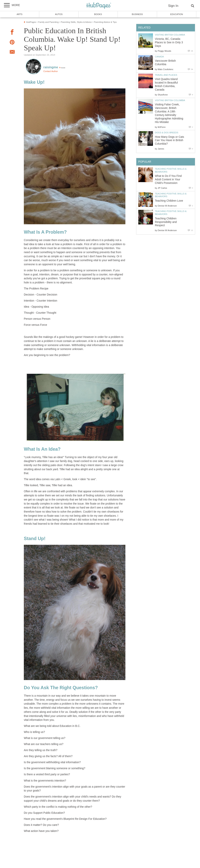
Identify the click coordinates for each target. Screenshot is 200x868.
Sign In (173, 6)
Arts (20, 14)
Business (137, 14)
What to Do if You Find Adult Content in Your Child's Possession (168, 179)
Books (98, 14)
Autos (59, 14)
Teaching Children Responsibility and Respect (166, 222)
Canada (159, 57)
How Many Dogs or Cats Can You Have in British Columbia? (170, 140)
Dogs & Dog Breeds (167, 133)
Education (176, 14)
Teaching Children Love (169, 201)
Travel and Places (166, 75)
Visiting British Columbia (170, 35)
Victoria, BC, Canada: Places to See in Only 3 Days (169, 42)
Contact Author (51, 71)
